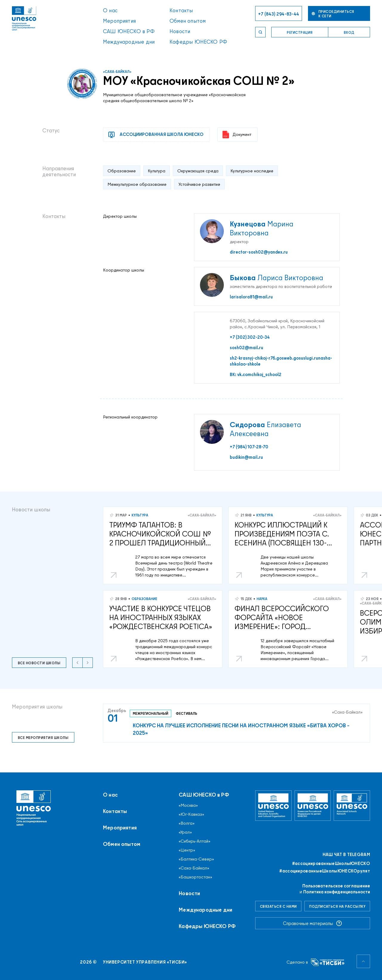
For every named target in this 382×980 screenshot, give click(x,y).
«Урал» (185, 832)
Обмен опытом (188, 21)
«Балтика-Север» (196, 859)
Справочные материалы (312, 923)
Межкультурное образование (137, 184)
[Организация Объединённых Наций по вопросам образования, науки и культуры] (273, 805)
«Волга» (187, 823)
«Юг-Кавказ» (191, 814)
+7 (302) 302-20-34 (250, 337)
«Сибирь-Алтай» (195, 841)
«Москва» (188, 805)
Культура (157, 171)
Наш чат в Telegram (346, 855)
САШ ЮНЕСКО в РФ (129, 31)
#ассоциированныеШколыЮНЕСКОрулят (325, 871)
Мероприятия (119, 21)
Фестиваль (187, 713)
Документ (237, 135)
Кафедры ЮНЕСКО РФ (198, 42)
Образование (122, 171)
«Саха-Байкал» (117, 72)
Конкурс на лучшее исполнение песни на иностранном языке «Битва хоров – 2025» (241, 729)
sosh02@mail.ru (247, 348)
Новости (180, 31)
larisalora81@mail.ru (251, 297)
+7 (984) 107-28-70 (249, 447)
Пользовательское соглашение (336, 886)
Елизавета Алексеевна (265, 429)
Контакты (181, 10)
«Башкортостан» (195, 877)
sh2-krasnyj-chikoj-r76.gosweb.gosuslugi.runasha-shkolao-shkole (281, 361)
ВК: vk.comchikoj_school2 (256, 375)
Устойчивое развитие (199, 184)
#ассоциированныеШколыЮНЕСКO (331, 864)
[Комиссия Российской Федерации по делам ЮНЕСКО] (313, 805)
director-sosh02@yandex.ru (259, 252)
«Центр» (187, 850)
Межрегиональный (151, 713)
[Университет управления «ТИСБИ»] (328, 962)
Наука (262, 599)
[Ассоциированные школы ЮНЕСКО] (352, 805)
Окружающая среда (198, 171)
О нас (110, 10)
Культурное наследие (252, 171)
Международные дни (129, 42)
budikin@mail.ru (246, 457)
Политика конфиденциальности (337, 892)
